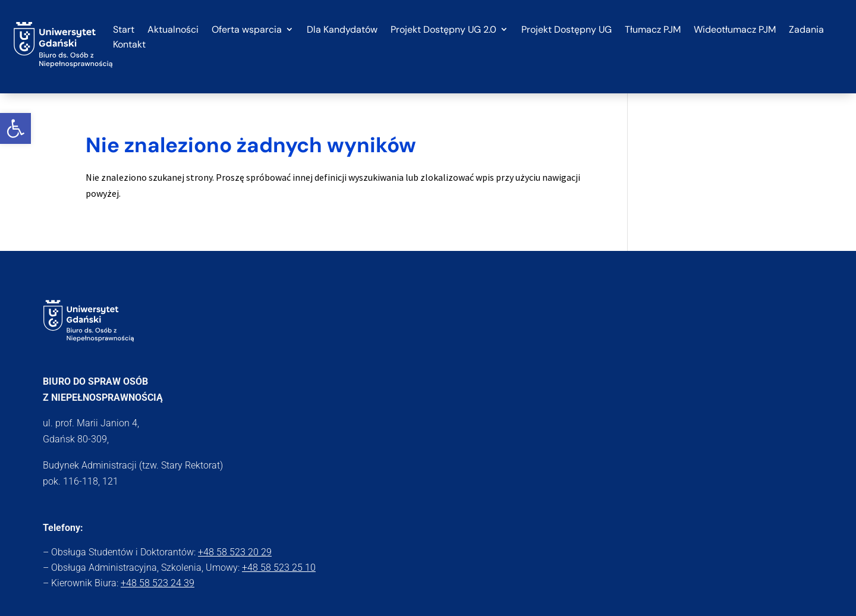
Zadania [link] (806, 30)
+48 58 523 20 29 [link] (235, 552)
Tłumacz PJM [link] (653, 30)
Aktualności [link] (173, 30)
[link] (15, 128)
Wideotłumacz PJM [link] (735, 30)
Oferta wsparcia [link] (247, 30)
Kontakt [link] (129, 45)
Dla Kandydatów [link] (342, 30)
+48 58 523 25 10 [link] (279, 568)
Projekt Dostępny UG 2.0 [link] (443, 30)
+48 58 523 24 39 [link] (158, 583)
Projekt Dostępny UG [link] (567, 30)
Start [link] (124, 30)
